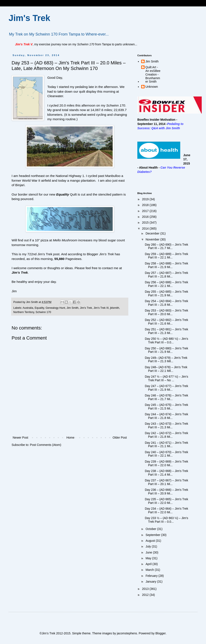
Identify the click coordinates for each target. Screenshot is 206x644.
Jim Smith (72, 308)
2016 (146, 217)
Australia (28, 308)
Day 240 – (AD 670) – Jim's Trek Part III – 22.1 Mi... (167, 454)
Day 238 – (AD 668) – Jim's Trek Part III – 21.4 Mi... (167, 473)
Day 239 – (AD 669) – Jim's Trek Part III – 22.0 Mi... (167, 463)
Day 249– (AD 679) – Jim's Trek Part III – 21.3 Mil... (166, 360)
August (151, 541)
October (151, 529)
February (152, 576)
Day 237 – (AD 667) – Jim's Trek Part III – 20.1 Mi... (167, 482)
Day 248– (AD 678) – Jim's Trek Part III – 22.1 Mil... (166, 369)
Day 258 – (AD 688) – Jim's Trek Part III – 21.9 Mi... (167, 265)
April (149, 564)
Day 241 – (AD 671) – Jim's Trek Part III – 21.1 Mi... (167, 444)
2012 (146, 595)
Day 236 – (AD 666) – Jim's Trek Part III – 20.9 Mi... (167, 492)
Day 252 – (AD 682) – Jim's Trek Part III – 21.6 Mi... (167, 322)
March (150, 570)
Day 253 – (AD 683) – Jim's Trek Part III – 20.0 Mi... (167, 312)
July (149, 546)
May (149, 558)
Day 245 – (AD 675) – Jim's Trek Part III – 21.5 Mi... (167, 407)
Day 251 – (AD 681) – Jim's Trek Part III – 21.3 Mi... (167, 331)
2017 (146, 211)
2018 (146, 205)
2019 (146, 199)
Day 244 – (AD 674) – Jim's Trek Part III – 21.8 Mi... (167, 416)
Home (70, 438)
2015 (146, 223)
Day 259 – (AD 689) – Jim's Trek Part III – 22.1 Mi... (167, 256)
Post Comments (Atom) (46, 445)
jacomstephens (127, 633)
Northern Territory (24, 312)
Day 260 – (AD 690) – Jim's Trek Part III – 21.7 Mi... (167, 246)
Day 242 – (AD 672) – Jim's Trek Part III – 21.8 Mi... (167, 435)
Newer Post (20, 438)
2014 (146, 229)
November (153, 239)
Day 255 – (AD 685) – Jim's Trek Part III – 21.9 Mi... (167, 293)
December (153, 233)
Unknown (152, 87)
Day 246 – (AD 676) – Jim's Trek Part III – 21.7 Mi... (167, 397)
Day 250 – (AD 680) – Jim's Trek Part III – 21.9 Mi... (167, 350)
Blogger (160, 633)
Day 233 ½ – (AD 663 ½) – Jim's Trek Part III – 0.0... (167, 520)
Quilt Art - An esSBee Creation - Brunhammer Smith (153, 74)
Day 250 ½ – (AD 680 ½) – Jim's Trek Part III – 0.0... (167, 341)
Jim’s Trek (20, 272)
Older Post (120, 438)
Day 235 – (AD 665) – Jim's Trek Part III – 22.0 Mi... (167, 501)
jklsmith (115, 308)
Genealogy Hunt (55, 308)
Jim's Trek (29, 18)
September (153, 535)
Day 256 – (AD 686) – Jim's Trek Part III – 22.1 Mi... (167, 284)
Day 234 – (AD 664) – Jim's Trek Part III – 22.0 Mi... (167, 510)
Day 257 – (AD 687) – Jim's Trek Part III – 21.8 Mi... (167, 275)
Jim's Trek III (101, 308)
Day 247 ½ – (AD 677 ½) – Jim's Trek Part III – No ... (167, 378)
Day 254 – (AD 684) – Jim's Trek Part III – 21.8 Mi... (167, 303)
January (151, 582)
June (149, 552)
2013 (146, 589)
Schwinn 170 (43, 312)
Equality (39, 308)
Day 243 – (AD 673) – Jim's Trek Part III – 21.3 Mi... (167, 425)
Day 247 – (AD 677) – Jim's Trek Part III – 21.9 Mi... (167, 388)
